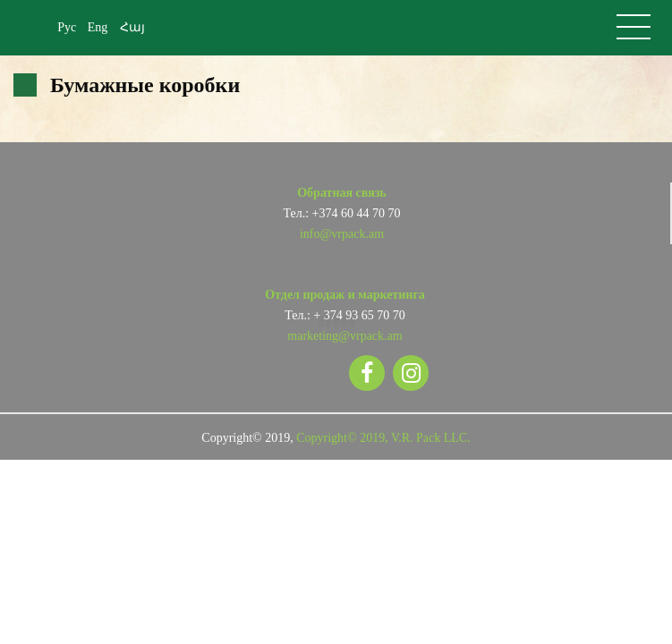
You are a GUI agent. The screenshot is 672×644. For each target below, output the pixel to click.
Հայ (132, 27)
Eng (98, 27)
